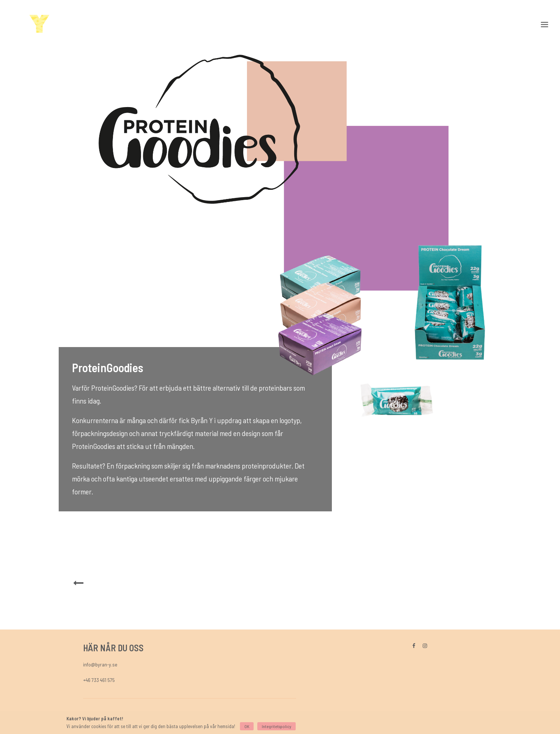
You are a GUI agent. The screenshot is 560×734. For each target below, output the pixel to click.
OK (247, 726)
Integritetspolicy (276, 726)
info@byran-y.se (100, 664)
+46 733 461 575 (99, 680)
